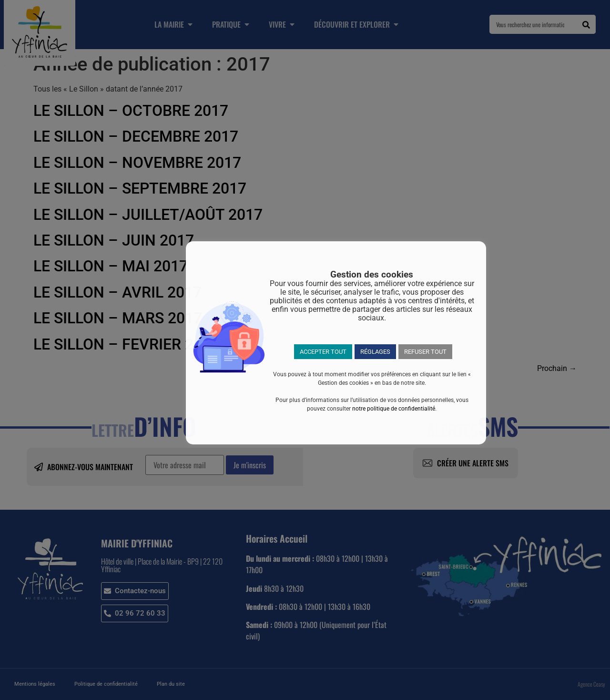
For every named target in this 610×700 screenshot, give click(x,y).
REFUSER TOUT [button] (425, 352)
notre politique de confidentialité (394, 409)
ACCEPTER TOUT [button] (323, 352)
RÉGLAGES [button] (375, 352)
